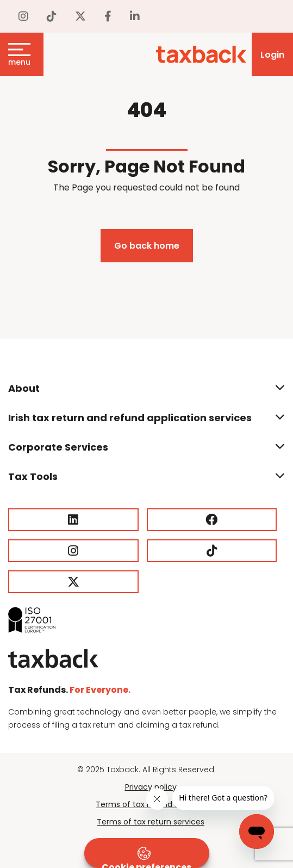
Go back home (147, 246)
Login (272, 55)
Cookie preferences (146, 857)
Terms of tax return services (151, 822)
